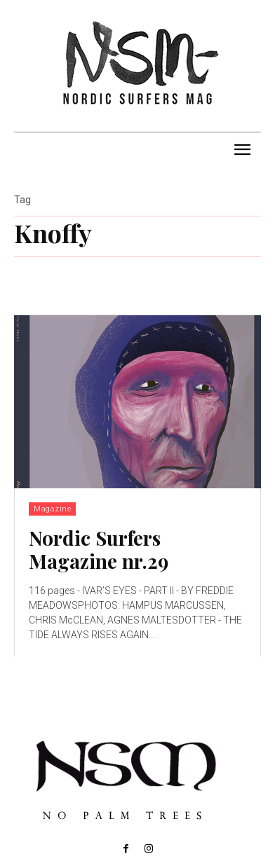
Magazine (52, 509)
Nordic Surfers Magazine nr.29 (99, 550)
